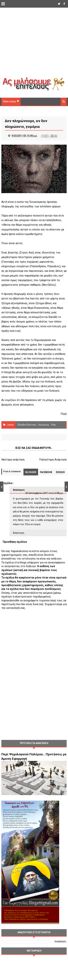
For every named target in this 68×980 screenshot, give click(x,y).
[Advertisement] (32, 45)
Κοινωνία (44, 425)
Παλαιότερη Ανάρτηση (53, 460)
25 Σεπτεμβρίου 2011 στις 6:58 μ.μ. (44, 493)
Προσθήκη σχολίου (15, 542)
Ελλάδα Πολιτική (27, 425)
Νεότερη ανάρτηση (13, 460)
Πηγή (64, 414)
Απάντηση (19, 533)
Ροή (53, 425)
